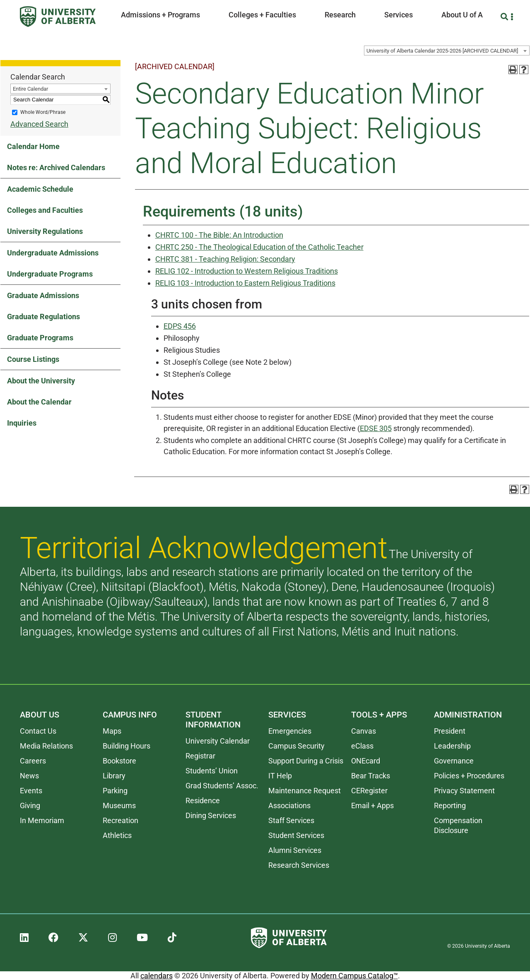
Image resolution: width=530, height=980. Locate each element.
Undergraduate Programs (50, 274)
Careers (33, 761)
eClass (362, 746)
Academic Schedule (40, 189)
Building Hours (126, 746)
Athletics (117, 835)
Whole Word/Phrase (43, 112)
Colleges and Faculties (45, 210)
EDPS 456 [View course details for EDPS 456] (180, 326)
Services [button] (399, 15)
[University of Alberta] (58, 17)
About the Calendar (39, 402)
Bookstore (119, 761)
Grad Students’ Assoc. (222, 786)
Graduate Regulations (43, 317)
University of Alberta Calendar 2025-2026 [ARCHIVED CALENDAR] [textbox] (442, 51)
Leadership (452, 746)
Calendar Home (33, 146)
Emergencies (290, 731)
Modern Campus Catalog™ (354, 976)
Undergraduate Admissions (53, 253)
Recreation (120, 820)
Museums (119, 805)
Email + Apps (372, 805)
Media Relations (46, 746)
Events (31, 791)
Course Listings (33, 359)
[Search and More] (505, 17)
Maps (112, 731)
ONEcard (366, 761)
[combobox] (447, 51)
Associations (289, 805)
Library (114, 776)
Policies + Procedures (469, 776)
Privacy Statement (464, 791)
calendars (157, 976)
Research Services (299, 865)
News (29, 776)
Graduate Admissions (43, 295)
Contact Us (38, 731)
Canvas (364, 731)
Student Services (296, 835)
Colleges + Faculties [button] (262, 15)
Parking (115, 791)
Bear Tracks (371, 776)
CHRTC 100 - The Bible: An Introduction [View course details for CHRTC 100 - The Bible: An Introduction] (219, 235)
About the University (41, 381)
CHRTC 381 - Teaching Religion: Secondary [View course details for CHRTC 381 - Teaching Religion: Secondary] (225, 259)
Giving (30, 805)
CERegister (369, 791)
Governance (454, 761)
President (450, 731)
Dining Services (211, 815)
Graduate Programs (40, 338)
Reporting (450, 805)
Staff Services (291, 820)
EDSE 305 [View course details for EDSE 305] (376, 428)
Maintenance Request (305, 791)
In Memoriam (42, 820)
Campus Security (296, 746)
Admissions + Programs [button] (160, 15)
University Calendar (218, 741)
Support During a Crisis (306, 761)
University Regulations (45, 231)
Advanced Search (39, 124)
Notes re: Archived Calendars (56, 167)
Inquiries (22, 423)
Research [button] (340, 15)
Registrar (200, 756)
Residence (203, 801)
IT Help (280, 776)
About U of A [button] (462, 15)
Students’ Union (212, 771)
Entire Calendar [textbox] (30, 89)
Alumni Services (295, 850)
